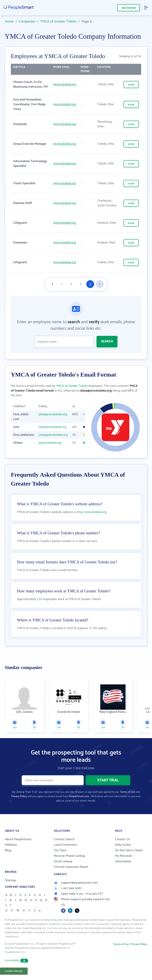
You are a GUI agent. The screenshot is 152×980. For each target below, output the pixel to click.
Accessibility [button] (17, 961)
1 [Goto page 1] (62, 284)
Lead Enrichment (66, 845)
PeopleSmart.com (79, 796)
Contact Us (123, 839)
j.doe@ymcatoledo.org (53, 435)
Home (9, 22)
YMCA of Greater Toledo (58, 22)
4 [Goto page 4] (90, 284)
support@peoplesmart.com (76, 883)
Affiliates (11, 845)
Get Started (129, 8)
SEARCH (107, 341)
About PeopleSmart (18, 839)
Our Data (60, 850)
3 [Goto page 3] (81, 284)
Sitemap (11, 880)
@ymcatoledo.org (65, 84)
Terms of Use (127, 792)
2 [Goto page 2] (71, 284)
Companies (27, 22)
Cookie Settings (14, 971)
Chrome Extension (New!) (71, 867)
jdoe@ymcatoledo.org (53, 414)
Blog (8, 850)
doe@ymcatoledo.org (53, 427)
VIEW (131, 85)
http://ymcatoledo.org (92, 512)
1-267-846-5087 (68, 888)
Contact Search (64, 839)
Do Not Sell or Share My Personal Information (129, 856)
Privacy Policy (19, 796)
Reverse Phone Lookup (70, 856)
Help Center (123, 845)
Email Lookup (63, 861)
